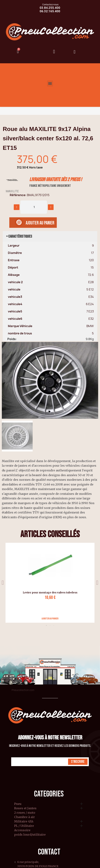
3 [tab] (54, 625)
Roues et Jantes (25, 808)
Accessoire (22, 830)
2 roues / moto (25, 813)
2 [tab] (50, 625)
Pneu (18, 804)
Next (97, 583)
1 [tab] (46, 625)
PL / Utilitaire (24, 826)
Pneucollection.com (23, 690)
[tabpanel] (49, 583)
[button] (5, 380)
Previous (3, 583)
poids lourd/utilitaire (30, 835)
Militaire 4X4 (24, 822)
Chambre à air (24, 817)
